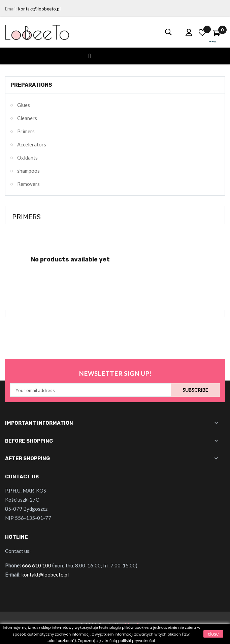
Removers (28, 184)
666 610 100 (37, 565)
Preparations (31, 85)
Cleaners (27, 118)
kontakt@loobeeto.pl (39, 9)
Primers (26, 131)
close (213, 634)
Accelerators (32, 144)
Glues (24, 105)
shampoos (28, 171)
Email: (11, 9)
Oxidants (27, 158)
